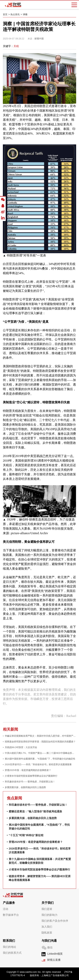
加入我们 (47, 927)
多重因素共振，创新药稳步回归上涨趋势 (25, 787)
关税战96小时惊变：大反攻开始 (21, 747)
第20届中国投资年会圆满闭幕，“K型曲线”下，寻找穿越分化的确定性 (40, 759)
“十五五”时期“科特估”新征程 (26, 835)
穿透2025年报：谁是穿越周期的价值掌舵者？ (28, 770)
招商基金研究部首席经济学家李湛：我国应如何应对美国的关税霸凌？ (40, 742)
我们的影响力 (49, 915)
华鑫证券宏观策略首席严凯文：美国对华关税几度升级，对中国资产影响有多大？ (40, 736)
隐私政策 (47, 933)
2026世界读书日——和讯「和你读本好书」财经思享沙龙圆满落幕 (38, 765)
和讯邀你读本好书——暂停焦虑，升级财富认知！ (30, 782)
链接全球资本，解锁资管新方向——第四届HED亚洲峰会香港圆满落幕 (40, 878)
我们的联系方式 (12, 953)
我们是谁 (47, 909)
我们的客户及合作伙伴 (55, 921)
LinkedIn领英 (55, 954)
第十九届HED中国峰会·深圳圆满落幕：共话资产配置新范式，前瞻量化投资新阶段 (40, 861)
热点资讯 (15, 14)
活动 (6, 909)
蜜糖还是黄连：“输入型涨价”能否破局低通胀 (35, 811)
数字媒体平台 (11, 915)
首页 (5, 14)
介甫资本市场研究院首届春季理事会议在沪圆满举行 (31, 776)
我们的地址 (10, 947)
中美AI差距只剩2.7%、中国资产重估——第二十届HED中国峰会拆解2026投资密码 (40, 753)
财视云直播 (54, 960)
